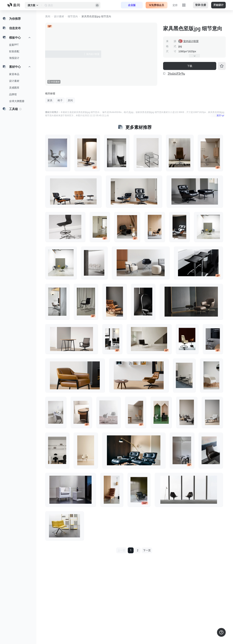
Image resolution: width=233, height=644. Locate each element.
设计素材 (14, 81)
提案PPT (14, 45)
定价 (175, 5)
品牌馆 (13, 94)
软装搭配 (14, 51)
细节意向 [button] (73, 16)
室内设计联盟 (191, 41)
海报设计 (14, 58)
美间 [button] (48, 16)
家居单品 (14, 74)
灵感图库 (14, 88)
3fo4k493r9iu (176, 74)
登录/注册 (201, 5)
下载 (190, 66)
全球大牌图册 (17, 101)
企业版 (132, 5)
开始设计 (218, 5)
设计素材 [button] (59, 16)
